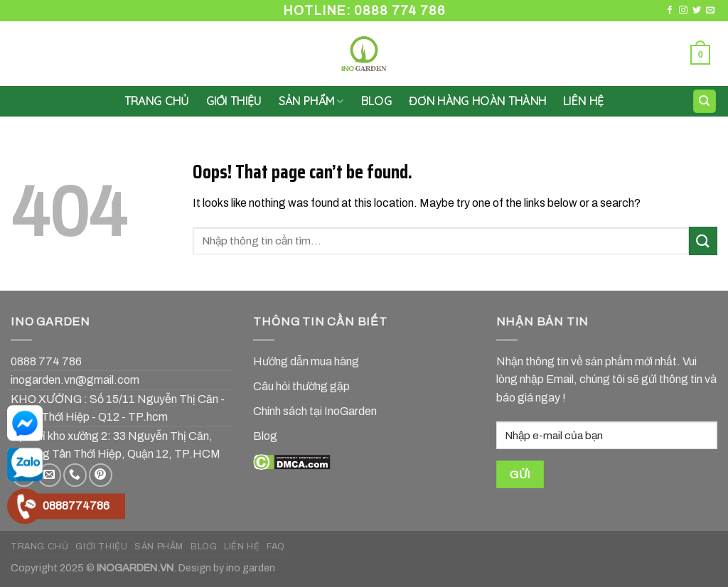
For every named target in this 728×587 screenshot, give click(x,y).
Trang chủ (157, 101)
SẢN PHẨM (311, 101)
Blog (376, 101)
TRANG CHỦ (40, 546)
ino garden (251, 568)
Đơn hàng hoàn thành (477, 101)
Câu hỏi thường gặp (301, 386)
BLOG (204, 546)
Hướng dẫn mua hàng (306, 361)
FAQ (276, 546)
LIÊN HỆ (583, 101)
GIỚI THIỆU (234, 101)
